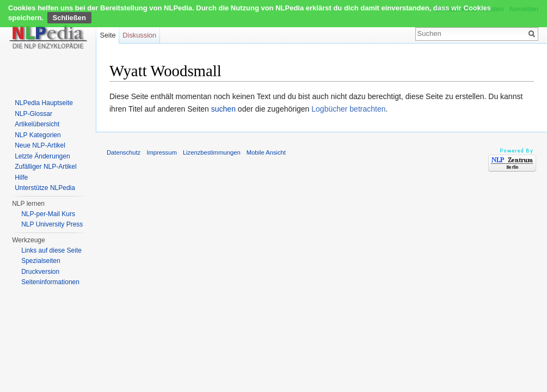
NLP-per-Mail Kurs (48, 214)
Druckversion (40, 272)
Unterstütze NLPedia (45, 188)
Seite (107, 35)
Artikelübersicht (37, 124)
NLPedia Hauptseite (44, 103)
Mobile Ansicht (266, 152)
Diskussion (139, 35)
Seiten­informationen (50, 282)
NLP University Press (52, 224)
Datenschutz (124, 152)
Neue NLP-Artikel (40, 145)
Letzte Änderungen (42, 156)
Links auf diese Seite (51, 250)
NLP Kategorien (38, 135)
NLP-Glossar (33, 114)
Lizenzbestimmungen (212, 152)
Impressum (161, 152)
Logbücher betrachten (348, 109)
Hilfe (21, 177)
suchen (223, 109)
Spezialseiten (41, 261)
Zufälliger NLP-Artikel (45, 167)
